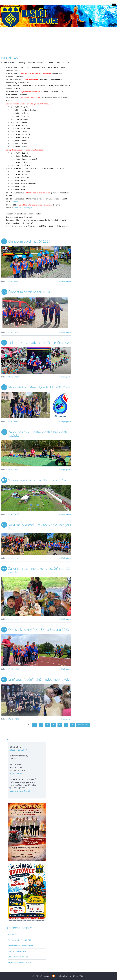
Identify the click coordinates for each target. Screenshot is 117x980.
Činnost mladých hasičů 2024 (29, 292)
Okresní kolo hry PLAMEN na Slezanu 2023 (39, 630)
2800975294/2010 (18, 750)
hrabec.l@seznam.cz (19, 773)
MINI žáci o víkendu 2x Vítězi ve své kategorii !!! (40, 526)
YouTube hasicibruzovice (18, 951)
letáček (15, 202)
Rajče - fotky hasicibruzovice (19, 962)
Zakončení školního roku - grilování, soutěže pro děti (39, 570)
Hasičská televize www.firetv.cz (20, 946)
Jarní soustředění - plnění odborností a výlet (40, 679)
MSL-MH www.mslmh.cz (18, 957)
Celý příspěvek (65, 281)
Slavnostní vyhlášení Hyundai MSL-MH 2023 (39, 387)
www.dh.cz (12, 935)
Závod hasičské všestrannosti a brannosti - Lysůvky (39, 434)
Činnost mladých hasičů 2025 (29, 241)
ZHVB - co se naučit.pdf (23, 208)
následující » (83, 725)
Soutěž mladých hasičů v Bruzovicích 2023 (38, 480)
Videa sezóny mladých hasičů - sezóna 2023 (39, 343)
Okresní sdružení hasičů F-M (19, 940)
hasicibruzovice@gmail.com (22, 791)
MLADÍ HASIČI (14, 281)
